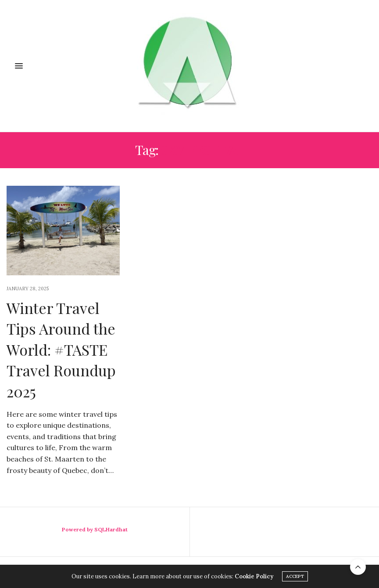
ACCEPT (295, 576)
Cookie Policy (254, 576)
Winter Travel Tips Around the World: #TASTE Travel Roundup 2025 (61, 350)
